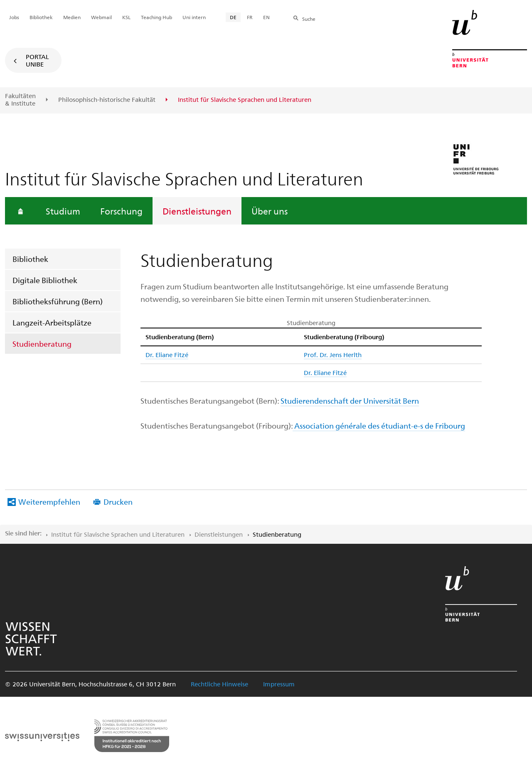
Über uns (270, 211)
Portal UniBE (37, 60)
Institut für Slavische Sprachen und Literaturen (118, 534)
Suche (309, 19)
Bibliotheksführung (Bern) (58, 301)
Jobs (14, 17)
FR (250, 17)
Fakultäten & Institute (20, 100)
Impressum (279, 684)
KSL (126, 17)
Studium (63, 211)
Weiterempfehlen (49, 502)
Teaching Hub (156, 17)
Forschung (121, 211)
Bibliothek (30, 259)
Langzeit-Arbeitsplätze (52, 322)
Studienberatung (42, 344)
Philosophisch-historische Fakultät (107, 100)
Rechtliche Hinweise (219, 684)
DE (233, 17)
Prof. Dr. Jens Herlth (333, 355)
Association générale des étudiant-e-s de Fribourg (379, 426)
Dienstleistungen (197, 211)
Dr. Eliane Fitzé (167, 355)
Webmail (101, 17)
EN (266, 17)
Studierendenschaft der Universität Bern (350, 401)
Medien (72, 17)
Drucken (118, 502)
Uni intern (194, 17)
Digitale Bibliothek (45, 280)
